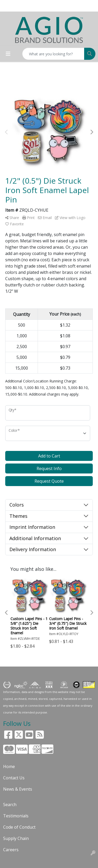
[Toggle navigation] (8, 54)
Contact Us (14, 778)
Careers (11, 850)
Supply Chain (16, 838)
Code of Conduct (19, 827)
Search (10, 805)
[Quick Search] (53, 54)
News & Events (18, 789)
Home (9, 766)
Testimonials (16, 816)
